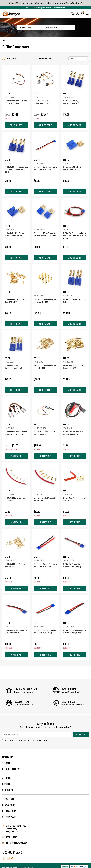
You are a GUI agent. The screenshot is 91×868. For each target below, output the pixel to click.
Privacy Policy (42, 740)
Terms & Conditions (27, 740)
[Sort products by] (79, 59)
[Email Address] (37, 734)
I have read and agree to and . (25, 740)
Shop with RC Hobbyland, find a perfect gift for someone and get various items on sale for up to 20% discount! (46, 3)
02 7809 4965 (10, 837)
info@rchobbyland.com (15, 843)
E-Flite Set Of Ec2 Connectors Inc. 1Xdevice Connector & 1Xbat (16, 166)
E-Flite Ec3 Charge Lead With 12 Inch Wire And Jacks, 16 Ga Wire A (75, 232)
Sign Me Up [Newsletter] (81, 734)
